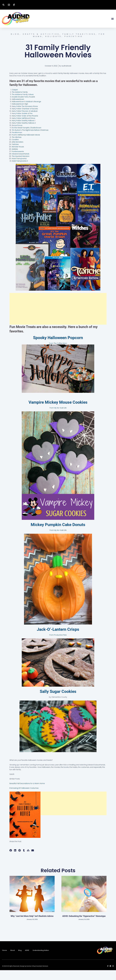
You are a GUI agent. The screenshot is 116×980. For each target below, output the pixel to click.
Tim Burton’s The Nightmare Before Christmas (30, 140)
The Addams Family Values (23, 104)
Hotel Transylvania (19, 168)
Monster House (18, 157)
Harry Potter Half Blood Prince (23, 128)
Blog (20, 960)
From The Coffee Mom (58, 353)
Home (5, 960)
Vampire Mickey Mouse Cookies (58, 412)
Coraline (15, 149)
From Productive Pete (58, 645)
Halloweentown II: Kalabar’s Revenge (26, 111)
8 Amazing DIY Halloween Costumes (24, 798)
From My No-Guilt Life (58, 418)
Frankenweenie (18, 161)
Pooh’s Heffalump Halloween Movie (26, 145)
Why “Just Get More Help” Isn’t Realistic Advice (32, 926)
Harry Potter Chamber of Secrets (25, 119)
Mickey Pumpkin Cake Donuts (58, 535)
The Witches (17, 147)
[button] (3, 5)
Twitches (15, 154)
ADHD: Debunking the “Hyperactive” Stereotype (84, 926)
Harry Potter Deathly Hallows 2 (24, 133)
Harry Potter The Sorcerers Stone (25, 116)
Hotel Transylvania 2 (20, 171)
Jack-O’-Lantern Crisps (58, 639)
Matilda (15, 159)
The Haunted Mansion (21, 166)
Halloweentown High (20, 114)
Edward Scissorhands (21, 164)
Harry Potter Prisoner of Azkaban (25, 121)
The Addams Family (20, 102)
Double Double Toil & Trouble (23, 107)
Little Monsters (18, 152)
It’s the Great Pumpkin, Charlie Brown (27, 138)
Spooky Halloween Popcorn (58, 348)
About (13, 960)
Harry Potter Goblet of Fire (22, 123)
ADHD (27, 960)
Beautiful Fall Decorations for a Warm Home (27, 793)
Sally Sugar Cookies (58, 701)
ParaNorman (17, 142)
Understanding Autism (41, 960)
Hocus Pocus (17, 135)
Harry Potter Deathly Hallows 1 (24, 130)
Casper (15, 100)
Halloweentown (18, 109)
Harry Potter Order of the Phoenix (25, 126)
